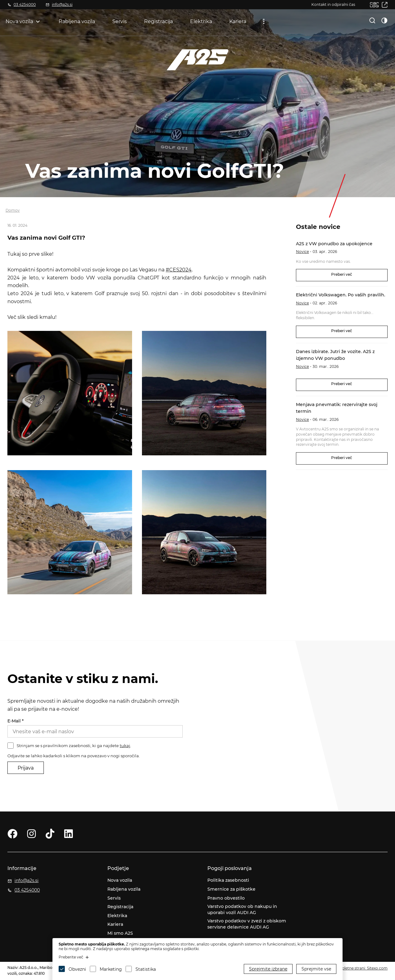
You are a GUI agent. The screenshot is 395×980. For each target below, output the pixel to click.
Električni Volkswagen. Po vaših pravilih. (341, 295)
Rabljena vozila (77, 21)
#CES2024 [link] (179, 270)
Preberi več (342, 274)
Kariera (238, 21)
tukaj (125, 746)
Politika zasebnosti (228, 880)
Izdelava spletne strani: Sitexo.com (356, 968)
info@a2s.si (62, 4)
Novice (302, 252)
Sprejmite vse (316, 969)
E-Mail (16, 721)
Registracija (158, 21)
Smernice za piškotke (231, 889)
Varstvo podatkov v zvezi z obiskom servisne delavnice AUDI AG (247, 924)
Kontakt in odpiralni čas (333, 4)
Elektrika (201, 21)
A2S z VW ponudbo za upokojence (334, 244)
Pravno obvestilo (226, 898)
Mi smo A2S (120, 933)
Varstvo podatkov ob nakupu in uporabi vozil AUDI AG (242, 909)
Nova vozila (19, 21)
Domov (13, 210)
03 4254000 (25, 4)
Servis (120, 21)
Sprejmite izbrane (268, 969)
